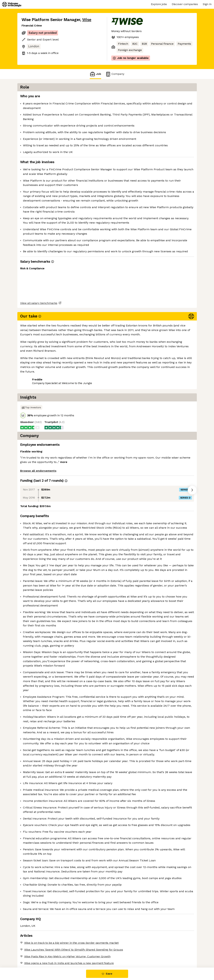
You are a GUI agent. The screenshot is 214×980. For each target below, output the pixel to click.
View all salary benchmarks (39, 388)
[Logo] (12, 4)
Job (95, 74)
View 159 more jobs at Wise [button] (65, 402)
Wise (87, 20)
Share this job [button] (31, 402)
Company (115, 74)
